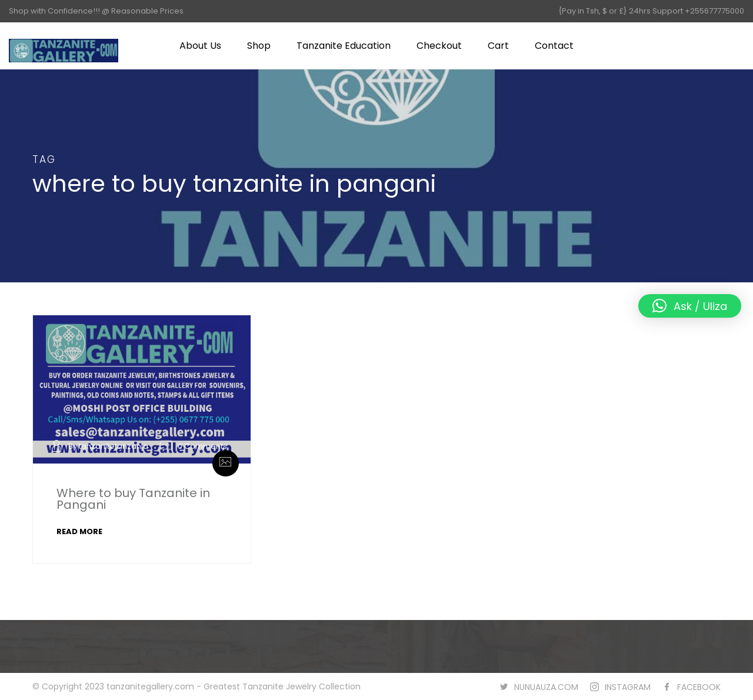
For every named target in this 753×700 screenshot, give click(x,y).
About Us (200, 46)
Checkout (439, 46)
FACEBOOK (699, 687)
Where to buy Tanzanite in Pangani (133, 499)
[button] (690, 306)
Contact (554, 46)
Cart (498, 46)
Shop (259, 46)
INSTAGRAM (628, 687)
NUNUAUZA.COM (546, 687)
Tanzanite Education (344, 46)
